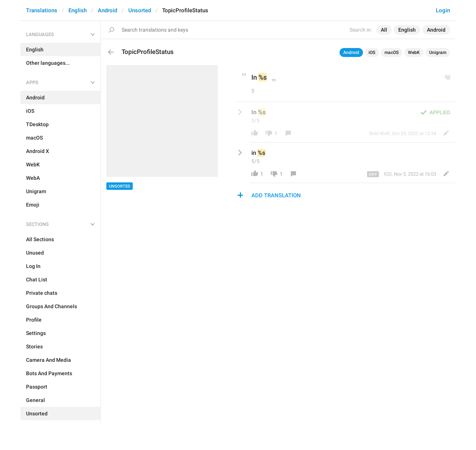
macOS (392, 52)
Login (443, 10)
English (78, 10)
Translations (42, 10)
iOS (372, 52)
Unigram (438, 52)
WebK (414, 52)
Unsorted (140, 10)
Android (107, 10)
